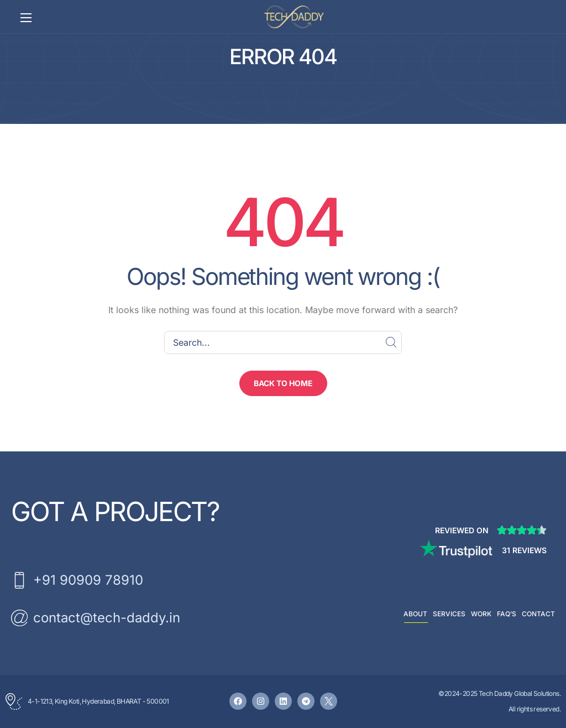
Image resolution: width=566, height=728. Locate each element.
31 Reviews (524, 550)
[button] (283, 383)
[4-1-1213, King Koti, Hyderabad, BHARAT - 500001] (14, 701)
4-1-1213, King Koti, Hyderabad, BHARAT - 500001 (98, 701)
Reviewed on (462, 530)
